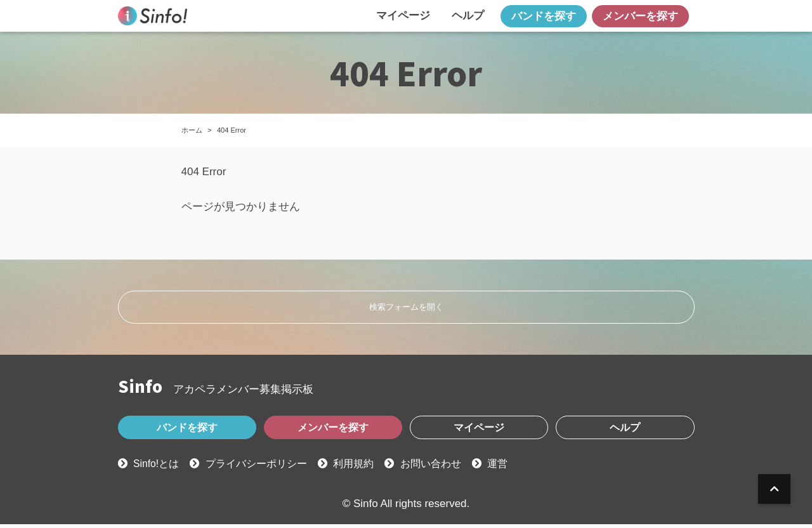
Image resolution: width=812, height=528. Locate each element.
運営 (517, 468)
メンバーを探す (640, 16)
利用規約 (366, 468)
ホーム (192, 130)
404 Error (232, 130)
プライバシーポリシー (264, 468)
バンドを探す (544, 16)
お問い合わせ (447, 468)
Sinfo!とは (158, 468)
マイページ (403, 16)
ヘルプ (468, 16)
